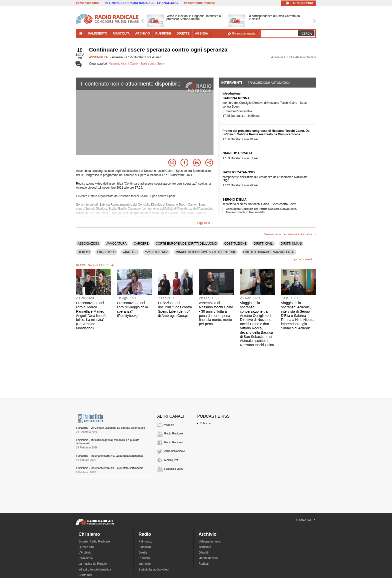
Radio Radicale (174, 433)
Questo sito (86, 547)
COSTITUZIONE (235, 244)
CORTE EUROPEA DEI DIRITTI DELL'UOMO (186, 244)
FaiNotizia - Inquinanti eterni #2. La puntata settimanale (110, 456)
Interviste (145, 564)
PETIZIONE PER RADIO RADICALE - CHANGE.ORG (141, 3)
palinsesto (98, 34)
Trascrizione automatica (269, 83)
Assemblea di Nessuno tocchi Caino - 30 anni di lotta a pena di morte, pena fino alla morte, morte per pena (216, 313)
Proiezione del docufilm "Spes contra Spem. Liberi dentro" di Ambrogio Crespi (175, 309)
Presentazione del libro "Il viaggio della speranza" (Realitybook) (132, 309)
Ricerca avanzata (244, 34)
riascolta (121, 34)
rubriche (163, 34)
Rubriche (205, 423)
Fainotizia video (174, 469)
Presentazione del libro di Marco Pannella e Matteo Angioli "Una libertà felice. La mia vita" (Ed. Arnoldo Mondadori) (91, 316)
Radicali (204, 564)
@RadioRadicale (175, 451)
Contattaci (85, 575)
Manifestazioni (208, 558)
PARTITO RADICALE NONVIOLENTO (269, 252)
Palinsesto (145, 541)
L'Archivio (85, 552)
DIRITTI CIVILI (264, 244)
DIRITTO (84, 252)
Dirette (143, 552)
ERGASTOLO (106, 252)
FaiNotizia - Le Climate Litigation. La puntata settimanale (110, 428)
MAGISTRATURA (156, 252)
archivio (143, 34)
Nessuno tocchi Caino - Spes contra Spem (137, 64)
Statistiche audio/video (153, 569)
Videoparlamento (210, 541)
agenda (201, 34)
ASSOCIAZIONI (88, 244)
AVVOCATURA (116, 244)
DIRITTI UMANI (291, 244)
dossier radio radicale (199, 3)
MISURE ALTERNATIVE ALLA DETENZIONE (206, 252)
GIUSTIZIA (130, 252)
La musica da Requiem (94, 564)
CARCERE (141, 244)
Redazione (86, 558)
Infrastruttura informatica (95, 569)
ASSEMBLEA (98, 57)
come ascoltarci (87, 3)
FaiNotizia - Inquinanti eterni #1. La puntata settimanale (110, 468)
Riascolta (145, 547)
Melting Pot (171, 460)
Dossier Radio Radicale (94, 541)
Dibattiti (203, 552)
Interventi (232, 83)
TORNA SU (303, 520)
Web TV (169, 425)
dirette (183, 34)
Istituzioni (205, 547)
